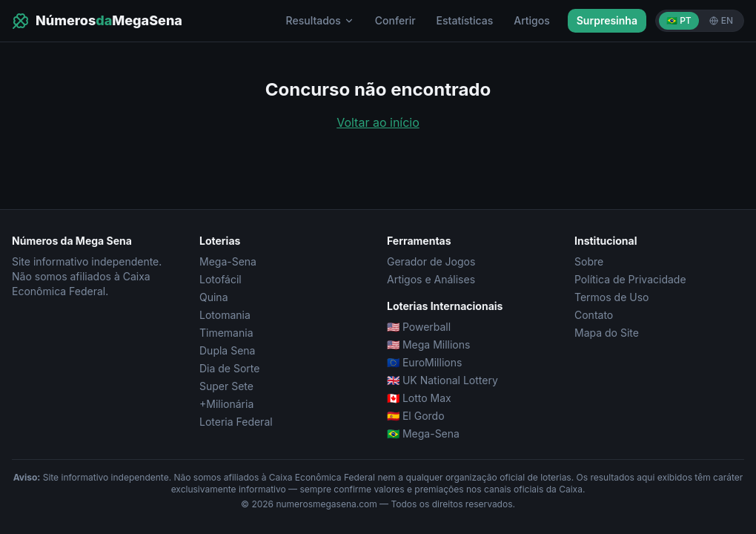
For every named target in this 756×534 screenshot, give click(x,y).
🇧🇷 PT (679, 20)
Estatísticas (465, 20)
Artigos (532, 20)
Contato (594, 315)
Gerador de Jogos (431, 261)
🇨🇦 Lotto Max (419, 398)
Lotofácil (220, 279)
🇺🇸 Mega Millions (428, 345)
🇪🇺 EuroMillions (424, 362)
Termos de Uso (611, 297)
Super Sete (226, 386)
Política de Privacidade (630, 279)
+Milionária (226, 404)
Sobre (589, 261)
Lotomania (225, 315)
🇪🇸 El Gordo (416, 416)
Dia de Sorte (229, 368)
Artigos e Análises (431, 279)
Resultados (320, 20)
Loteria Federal (236, 422)
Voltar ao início (378, 122)
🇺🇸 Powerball (419, 327)
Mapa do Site (607, 333)
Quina (214, 297)
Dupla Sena (227, 350)
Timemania (226, 333)
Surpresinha (607, 20)
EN (721, 20)
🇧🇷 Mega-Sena (423, 434)
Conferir (395, 20)
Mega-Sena (228, 261)
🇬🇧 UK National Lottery (442, 380)
